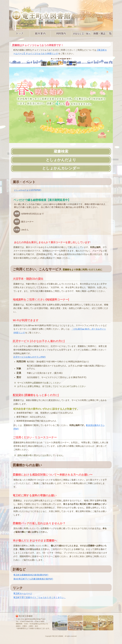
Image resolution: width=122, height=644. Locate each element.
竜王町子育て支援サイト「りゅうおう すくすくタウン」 (40, 597)
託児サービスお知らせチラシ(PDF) (30, 357)
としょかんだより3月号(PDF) (28, 190)
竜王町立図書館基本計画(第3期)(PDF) (31, 575)
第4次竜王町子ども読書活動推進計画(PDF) (33, 579)
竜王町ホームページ (23, 593)
